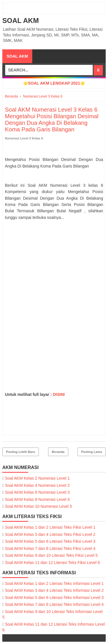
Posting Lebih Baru (21, 452)
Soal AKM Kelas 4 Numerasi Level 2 (37, 485)
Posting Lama (92, 452)
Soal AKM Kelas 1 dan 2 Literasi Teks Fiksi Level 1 (50, 527)
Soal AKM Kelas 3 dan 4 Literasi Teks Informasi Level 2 (54, 590)
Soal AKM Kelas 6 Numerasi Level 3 (37, 492)
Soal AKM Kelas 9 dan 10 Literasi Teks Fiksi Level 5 (51, 555)
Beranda (58, 452)
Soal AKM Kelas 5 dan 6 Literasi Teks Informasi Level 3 (54, 598)
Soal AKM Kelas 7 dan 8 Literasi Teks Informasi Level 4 (54, 604)
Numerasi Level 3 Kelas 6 (24, 138)
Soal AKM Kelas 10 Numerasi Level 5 (38, 506)
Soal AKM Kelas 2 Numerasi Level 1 (37, 478)
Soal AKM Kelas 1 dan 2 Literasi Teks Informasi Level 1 (54, 583)
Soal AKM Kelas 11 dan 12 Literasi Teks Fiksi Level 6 (52, 563)
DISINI (59, 394)
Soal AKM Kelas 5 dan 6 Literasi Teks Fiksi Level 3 (50, 541)
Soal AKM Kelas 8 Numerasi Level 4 (37, 499)
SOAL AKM (21, 21)
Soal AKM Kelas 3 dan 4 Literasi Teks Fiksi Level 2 (50, 534)
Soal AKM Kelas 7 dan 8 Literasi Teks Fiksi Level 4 (50, 548)
